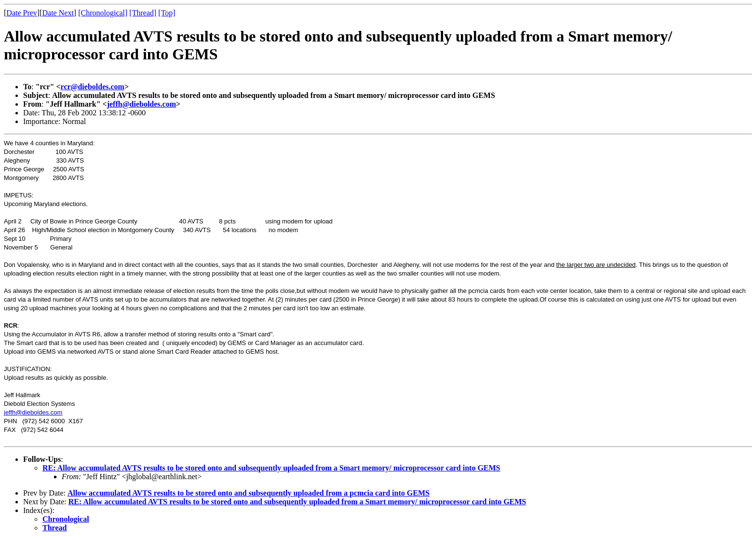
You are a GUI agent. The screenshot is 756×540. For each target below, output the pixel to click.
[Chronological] (103, 13)
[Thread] (143, 13)
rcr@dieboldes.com (93, 87)
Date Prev (22, 13)
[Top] (167, 13)
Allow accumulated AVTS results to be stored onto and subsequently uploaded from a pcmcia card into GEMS (249, 493)
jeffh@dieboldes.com (142, 104)
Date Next (58, 13)
